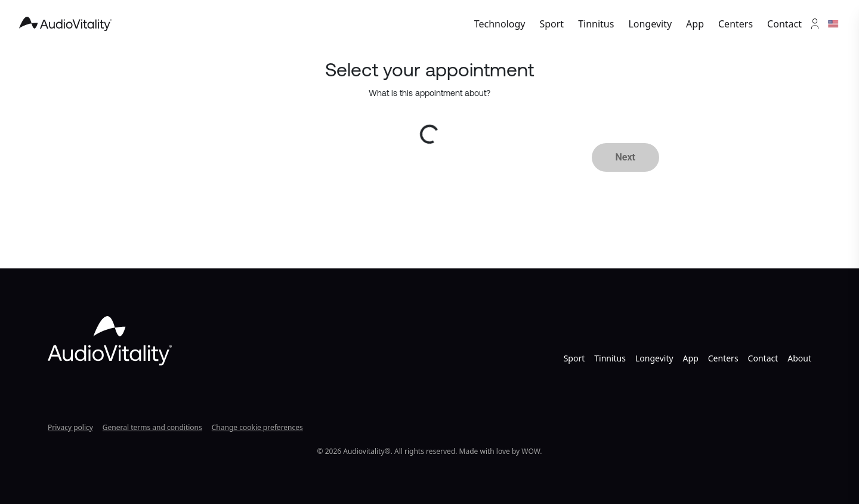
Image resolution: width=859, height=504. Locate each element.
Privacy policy (70, 427)
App (695, 24)
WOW (531, 451)
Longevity (650, 24)
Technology (500, 24)
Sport (551, 24)
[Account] (815, 24)
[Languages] (834, 24)
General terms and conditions (152, 427)
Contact (784, 24)
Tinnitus (596, 24)
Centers (736, 24)
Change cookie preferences (257, 427)
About (799, 358)
